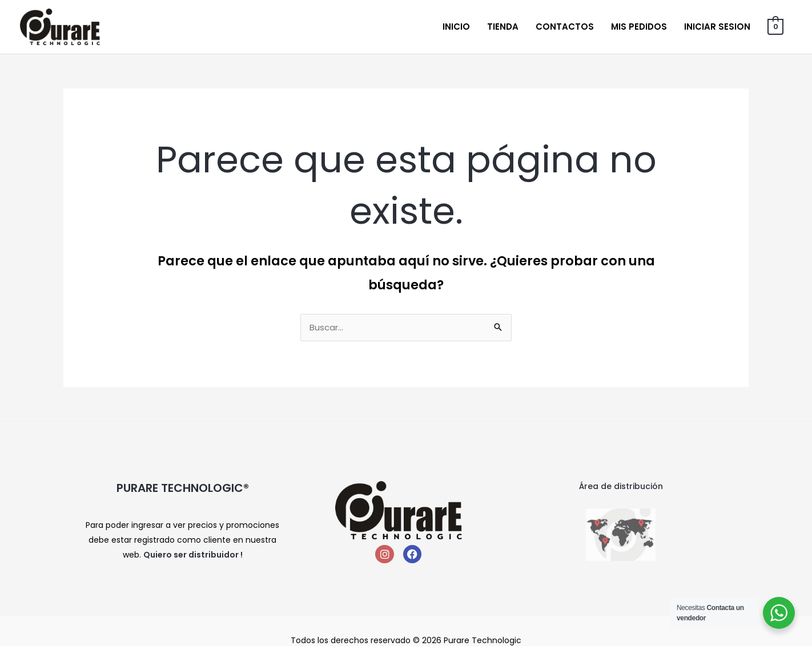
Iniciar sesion (718, 27)
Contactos (565, 27)
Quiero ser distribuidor (191, 555)
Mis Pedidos (640, 27)
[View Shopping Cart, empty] (776, 27)
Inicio (457, 27)
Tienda (503, 27)
